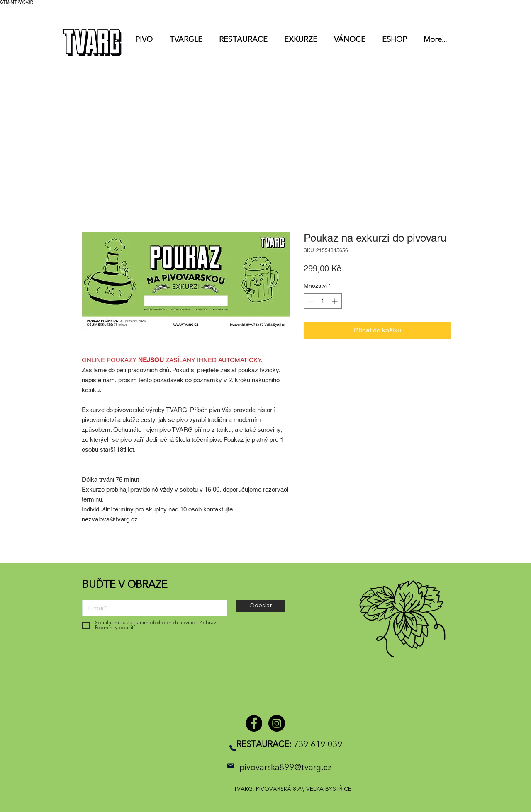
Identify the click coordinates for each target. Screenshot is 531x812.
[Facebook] (254, 723)
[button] (425, 11)
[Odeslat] (261, 606)
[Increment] (335, 301)
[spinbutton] (323, 301)
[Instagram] (277, 723)
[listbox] (437, 11)
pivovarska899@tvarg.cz (285, 768)
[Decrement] (310, 301)
